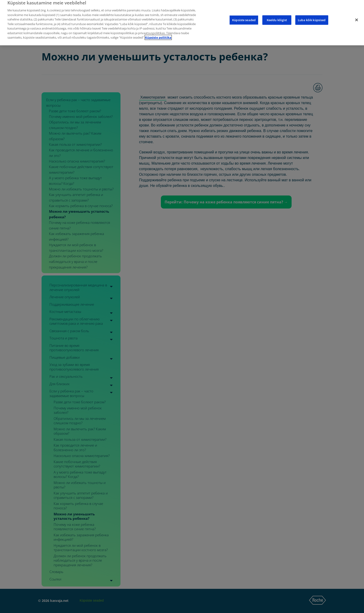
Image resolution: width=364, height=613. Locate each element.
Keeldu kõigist (277, 15)
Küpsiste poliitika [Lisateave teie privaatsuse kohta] (158, 33)
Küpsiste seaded (244, 15)
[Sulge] (357, 15)
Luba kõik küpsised (312, 15)
